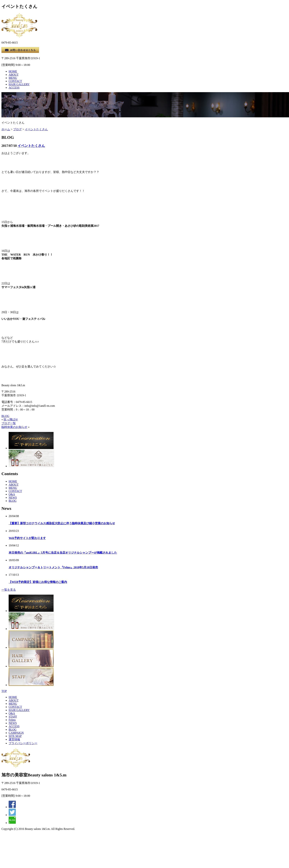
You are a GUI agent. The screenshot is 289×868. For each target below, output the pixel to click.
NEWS (13, 498)
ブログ (17, 129)
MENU (13, 78)
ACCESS (14, 88)
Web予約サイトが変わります (27, 538)
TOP (4, 691)
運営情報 (14, 739)
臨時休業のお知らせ (14, 427)
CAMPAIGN (16, 733)
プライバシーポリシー (23, 743)
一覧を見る (9, 590)
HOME (13, 71)
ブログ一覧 (9, 423)
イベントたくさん (36, 129)
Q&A (12, 494)
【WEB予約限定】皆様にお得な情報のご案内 (38, 582)
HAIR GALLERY (19, 84)
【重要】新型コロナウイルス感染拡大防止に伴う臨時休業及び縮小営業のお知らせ (62, 523)
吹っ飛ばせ (11, 419)
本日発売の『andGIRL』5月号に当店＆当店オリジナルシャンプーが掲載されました (63, 553)
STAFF (13, 717)
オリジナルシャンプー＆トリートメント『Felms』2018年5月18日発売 (53, 567)
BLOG (5, 416)
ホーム (6, 129)
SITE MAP (15, 736)
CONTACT (15, 81)
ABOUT (14, 75)
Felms (12, 720)
